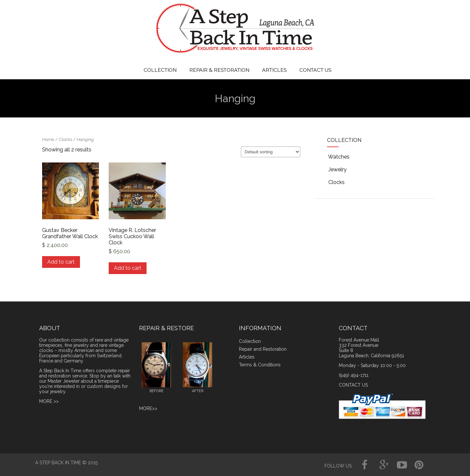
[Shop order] (271, 152)
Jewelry (337, 169)
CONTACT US (315, 70)
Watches (338, 157)
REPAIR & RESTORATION (219, 70)
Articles (247, 357)
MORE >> (49, 401)
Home (48, 139)
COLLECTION (160, 70)
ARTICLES (274, 70)
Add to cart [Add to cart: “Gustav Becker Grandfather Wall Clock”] (61, 262)
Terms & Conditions (260, 365)
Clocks (65, 139)
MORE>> (148, 408)
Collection (250, 341)
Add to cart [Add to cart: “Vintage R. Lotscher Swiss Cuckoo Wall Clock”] (128, 268)
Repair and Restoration (263, 349)
